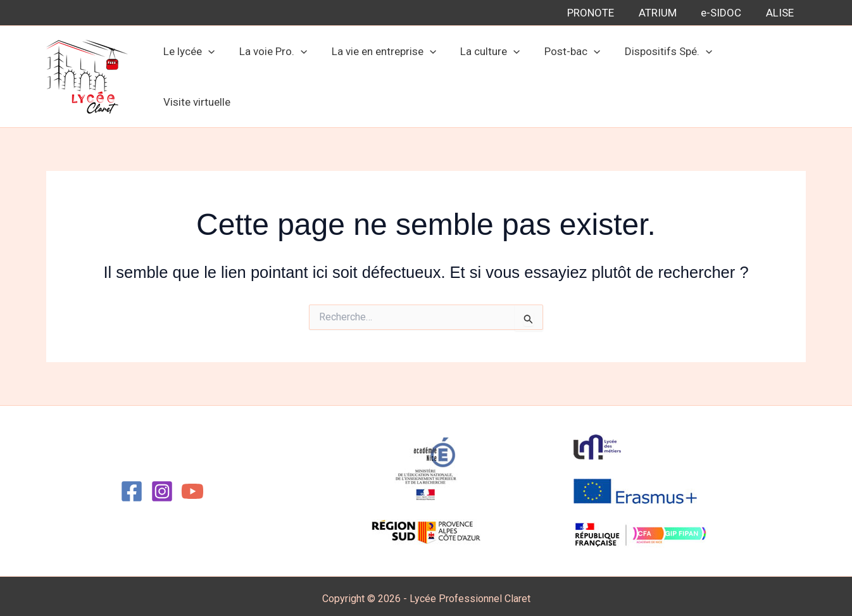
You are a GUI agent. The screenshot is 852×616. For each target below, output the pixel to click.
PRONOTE (601, 13)
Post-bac (570, 74)
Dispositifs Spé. (663, 74)
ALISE (781, 13)
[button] (217, 74)
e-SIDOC (725, 13)
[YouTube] (192, 486)
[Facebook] (132, 486)
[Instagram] (162, 486)
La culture (490, 74)
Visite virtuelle (761, 74)
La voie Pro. (279, 74)
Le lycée (198, 74)
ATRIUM (665, 13)
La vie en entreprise (386, 74)
